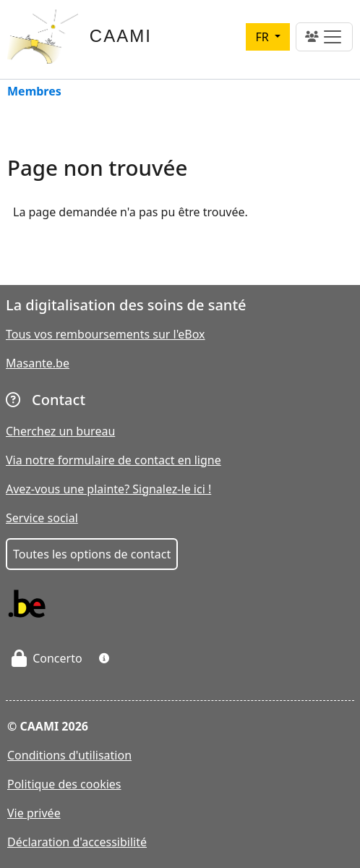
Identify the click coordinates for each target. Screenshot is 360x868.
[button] (104, 658)
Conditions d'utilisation (69, 755)
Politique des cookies (64, 784)
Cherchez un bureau (60, 431)
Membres (34, 92)
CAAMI (121, 36)
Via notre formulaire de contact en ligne (113, 460)
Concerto (47, 658)
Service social (42, 518)
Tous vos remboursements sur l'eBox (106, 334)
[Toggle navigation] (324, 37)
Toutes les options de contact (92, 554)
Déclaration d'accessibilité (77, 842)
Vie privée (34, 813)
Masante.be (38, 363)
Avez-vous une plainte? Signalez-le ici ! (108, 489)
